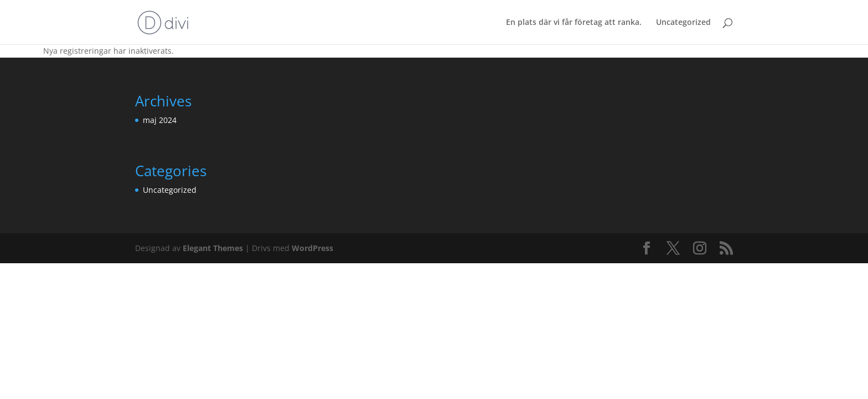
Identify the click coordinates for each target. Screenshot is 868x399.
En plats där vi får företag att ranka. (574, 23)
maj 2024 (160, 120)
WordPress (312, 248)
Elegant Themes (213, 248)
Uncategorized (683, 23)
